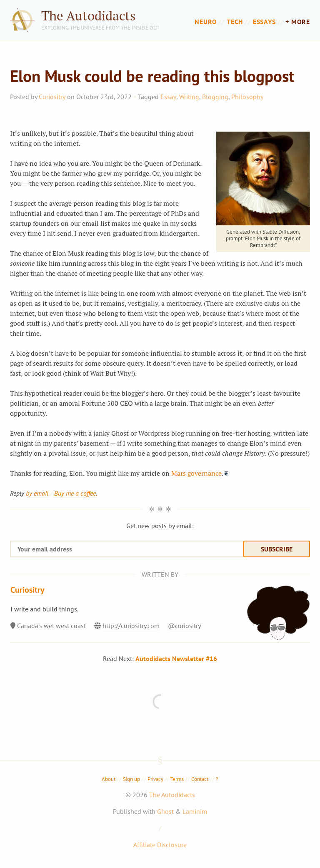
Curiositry (52, 97)
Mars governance (196, 473)
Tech (235, 22)
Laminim (195, 811)
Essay (168, 97)
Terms (177, 779)
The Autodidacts (88, 16)
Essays (264, 22)
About (109, 779)
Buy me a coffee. (76, 493)
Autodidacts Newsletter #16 (176, 658)
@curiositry (184, 626)
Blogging (215, 97)
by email (37, 493)
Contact (200, 779)
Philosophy (247, 97)
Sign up (131, 779)
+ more (298, 22)
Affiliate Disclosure (160, 845)
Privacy (155, 779)
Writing (189, 97)
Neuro (206, 22)
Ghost (165, 811)
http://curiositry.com (131, 626)
